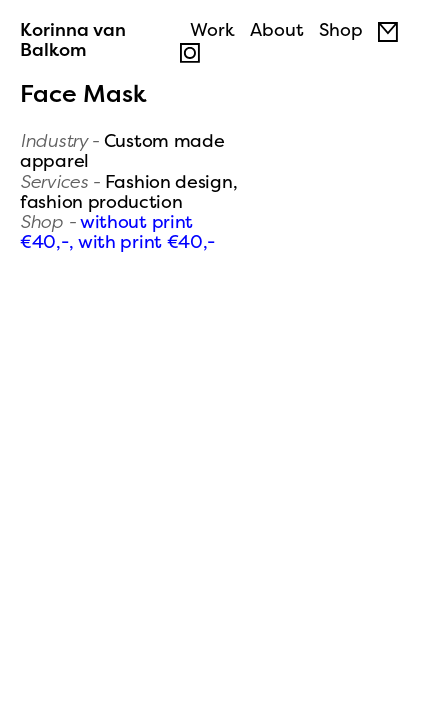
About (277, 29)
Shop (341, 29)
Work (212, 29)
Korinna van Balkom (73, 39)
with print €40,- (146, 241)
